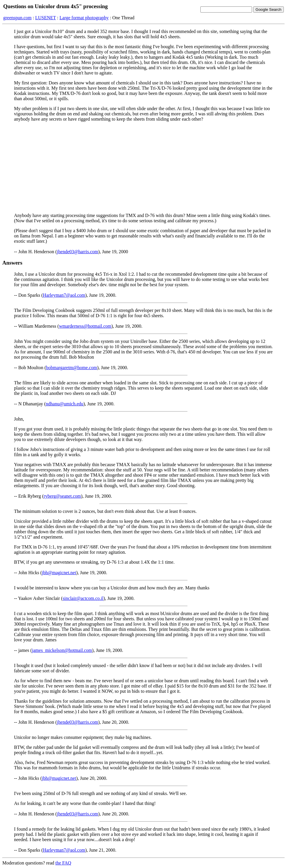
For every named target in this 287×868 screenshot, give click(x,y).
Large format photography (84, 18)
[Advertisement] (143, 167)
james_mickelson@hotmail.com (62, 650)
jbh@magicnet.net (59, 573)
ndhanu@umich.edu (65, 404)
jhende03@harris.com (77, 252)
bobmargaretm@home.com (72, 368)
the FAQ (63, 863)
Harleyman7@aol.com (64, 295)
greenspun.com (17, 18)
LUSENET (46, 18)
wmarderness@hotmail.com (85, 326)
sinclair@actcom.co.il (83, 598)
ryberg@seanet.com (62, 496)
